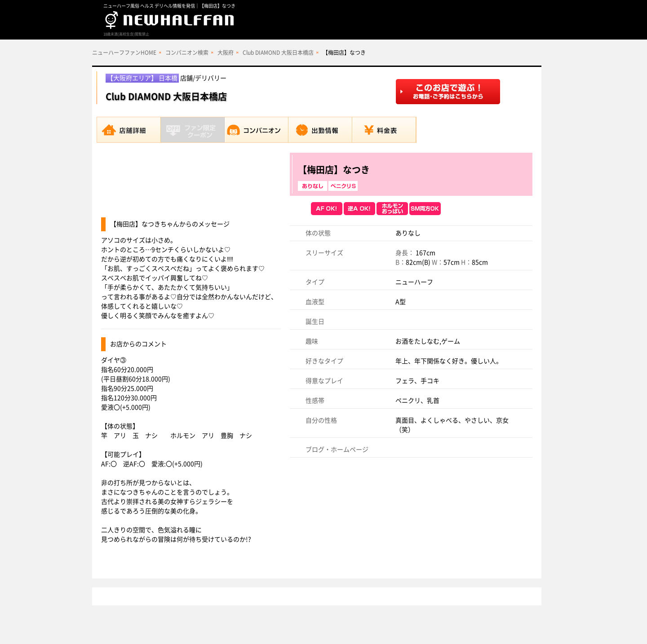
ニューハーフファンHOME (124, 53)
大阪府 (226, 53)
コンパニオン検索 (187, 53)
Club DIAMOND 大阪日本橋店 (278, 53)
